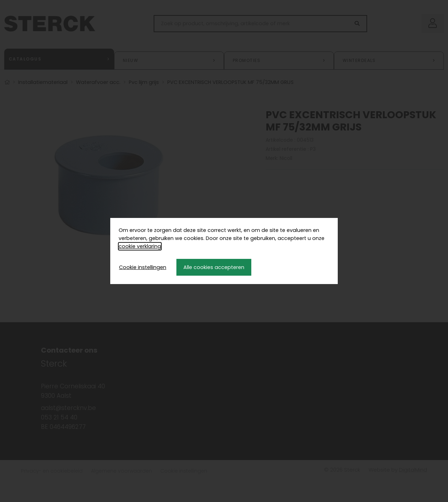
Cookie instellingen (143, 267)
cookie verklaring (140, 246)
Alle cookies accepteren (214, 267)
